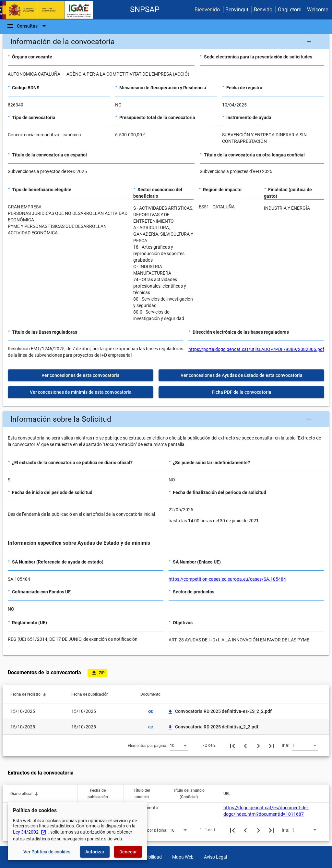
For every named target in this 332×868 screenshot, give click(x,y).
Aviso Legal (215, 857)
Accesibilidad (149, 857)
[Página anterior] (245, 745)
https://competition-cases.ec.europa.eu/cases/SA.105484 (227, 579)
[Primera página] (232, 745)
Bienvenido (207, 10)
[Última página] (271, 745)
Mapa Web (183, 857)
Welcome (318, 10)
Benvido (263, 10)
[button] (166, 42)
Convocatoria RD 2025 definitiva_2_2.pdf (213, 727)
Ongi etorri (290, 10)
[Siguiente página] (258, 745)
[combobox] (179, 745)
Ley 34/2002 (30, 832)
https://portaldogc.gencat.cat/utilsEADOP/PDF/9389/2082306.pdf (256, 349)
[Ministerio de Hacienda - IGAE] (50, 10)
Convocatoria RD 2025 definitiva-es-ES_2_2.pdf (219, 711)
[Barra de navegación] (27, 26)
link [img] (151, 712)
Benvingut (237, 10)
